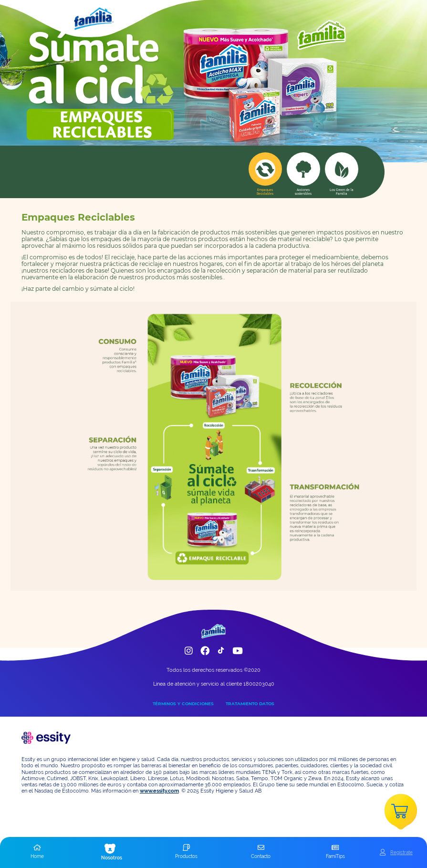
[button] (37, 852)
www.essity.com (159, 791)
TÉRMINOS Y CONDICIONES (183, 704)
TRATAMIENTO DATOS (250, 704)
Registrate (401, 852)
